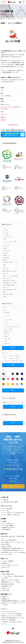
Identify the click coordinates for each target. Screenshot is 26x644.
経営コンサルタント (7, 278)
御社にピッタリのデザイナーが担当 (10, 580)
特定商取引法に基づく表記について (13, 641)
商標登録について (6, 599)
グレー (13, 374)
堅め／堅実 (7, 334)
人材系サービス (6, 251)
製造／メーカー (6, 287)
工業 (4, 267)
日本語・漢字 (15, 361)
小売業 (4, 264)
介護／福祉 (5, 253)
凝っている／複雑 (8, 329)
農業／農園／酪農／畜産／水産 (10, 290)
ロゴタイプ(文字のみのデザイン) (11, 327)
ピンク (8, 379)
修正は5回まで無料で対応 (8, 584)
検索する (13, 348)
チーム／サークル (7, 244)
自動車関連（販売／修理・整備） (10, 283)
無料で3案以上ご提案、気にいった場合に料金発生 (13, 537)
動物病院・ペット (7, 255)
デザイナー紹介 (6, 511)
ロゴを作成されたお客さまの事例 (10, 502)
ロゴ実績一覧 (9, 19)
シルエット (7, 322)
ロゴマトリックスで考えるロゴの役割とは (12, 614)
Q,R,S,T (17, 358)
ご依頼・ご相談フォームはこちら (13, 486)
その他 (4, 239)
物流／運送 (5, 274)
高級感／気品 (7, 344)
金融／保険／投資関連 (8, 294)
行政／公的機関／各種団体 (9, 285)
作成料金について (6, 563)
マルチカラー (22, 385)
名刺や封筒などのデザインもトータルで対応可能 (13, 552)
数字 (21, 361)
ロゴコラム (4, 624)
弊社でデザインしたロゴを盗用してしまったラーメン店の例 (13, 604)
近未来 (6, 341)
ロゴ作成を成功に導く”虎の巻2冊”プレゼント (12, 550)
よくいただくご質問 (7, 554)
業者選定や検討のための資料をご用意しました (13, 548)
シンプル (6, 324)
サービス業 (5, 235)
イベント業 (5, 232)
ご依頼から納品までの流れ (8, 574)
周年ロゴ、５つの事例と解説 (9, 620)
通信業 (4, 292)
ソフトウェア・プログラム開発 (10, 241)
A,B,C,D (11, 356)
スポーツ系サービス (7, 237)
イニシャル (7, 315)
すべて (4, 228)
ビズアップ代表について (8, 523)
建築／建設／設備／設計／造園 (10, 271)
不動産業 (5, 248)
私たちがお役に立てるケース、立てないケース (13, 542)
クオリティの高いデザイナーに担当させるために (13, 513)
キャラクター (9, 107)
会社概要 (4, 521)
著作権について (6, 597)
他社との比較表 (6, 544)
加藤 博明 (3, 120)
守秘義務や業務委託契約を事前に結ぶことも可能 (13, 601)
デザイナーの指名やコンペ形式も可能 (11, 515)
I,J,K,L (6, 358)
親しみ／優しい (8, 339)
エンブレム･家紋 (8, 320)
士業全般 (5, 260)
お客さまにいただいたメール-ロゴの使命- (12, 616)
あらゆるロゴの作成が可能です (9, 540)
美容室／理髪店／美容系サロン (10, 280)
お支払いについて (6, 567)
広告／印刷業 (6, 269)
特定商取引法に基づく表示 (8, 527)
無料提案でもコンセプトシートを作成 (11, 582)
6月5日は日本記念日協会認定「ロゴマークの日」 (13, 618)
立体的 (6, 336)
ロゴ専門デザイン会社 (9, 2)
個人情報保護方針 (6, 529)
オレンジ (4, 385)
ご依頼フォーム (6, 588)
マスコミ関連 (6, 246)
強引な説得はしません (7, 586)
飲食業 (4, 296)
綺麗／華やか (7, 312)
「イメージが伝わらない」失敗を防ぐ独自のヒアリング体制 (13, 577)
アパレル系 (5, 230)
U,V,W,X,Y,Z (7, 361)
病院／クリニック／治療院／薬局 (10, 276)
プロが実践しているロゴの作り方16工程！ (12, 622)
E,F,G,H (17, 356)
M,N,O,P (11, 358)
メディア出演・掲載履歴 (8, 525)
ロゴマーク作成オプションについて (10, 565)
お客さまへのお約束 (7, 546)
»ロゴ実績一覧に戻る (13, 125)
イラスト (6, 317)
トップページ (4, 19)
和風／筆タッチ (8, 332)
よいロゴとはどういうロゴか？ (9, 612)
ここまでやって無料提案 (8, 561)
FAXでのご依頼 (5, 590)
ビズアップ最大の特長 (7, 508)
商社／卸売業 (6, 257)
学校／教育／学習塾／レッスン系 (10, 262)
